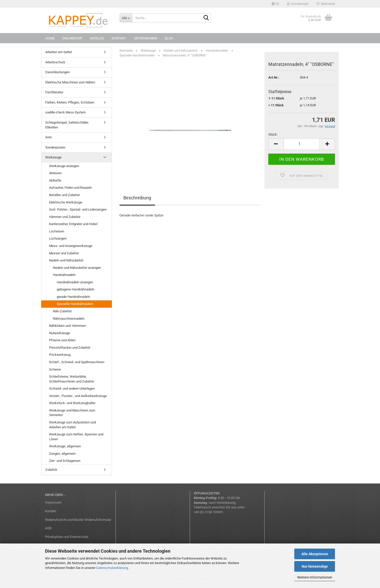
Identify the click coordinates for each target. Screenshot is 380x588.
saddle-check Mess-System (65, 112)
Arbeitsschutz (55, 62)
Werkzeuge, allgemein (65, 446)
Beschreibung (137, 198)
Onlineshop (72, 38)
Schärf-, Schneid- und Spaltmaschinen (77, 362)
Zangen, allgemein (62, 454)
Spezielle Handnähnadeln (75, 304)
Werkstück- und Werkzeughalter (72, 403)
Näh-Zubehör (62, 311)
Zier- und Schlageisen (65, 461)
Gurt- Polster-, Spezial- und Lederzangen (78, 209)
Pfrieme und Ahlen (62, 340)
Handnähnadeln (64, 275)
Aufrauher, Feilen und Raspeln (70, 188)
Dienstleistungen (57, 72)
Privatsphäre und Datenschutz (67, 537)
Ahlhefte (55, 180)
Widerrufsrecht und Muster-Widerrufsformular (78, 520)
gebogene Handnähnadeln (76, 289)
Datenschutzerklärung (112, 568)
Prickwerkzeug (60, 355)
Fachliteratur (54, 92)
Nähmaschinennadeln (69, 319)
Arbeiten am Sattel (59, 52)
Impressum (53, 502)
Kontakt (119, 38)
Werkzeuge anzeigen (64, 166)
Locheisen (57, 231)
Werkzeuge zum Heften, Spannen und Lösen (76, 437)
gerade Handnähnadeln (73, 297)
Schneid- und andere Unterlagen (72, 388)
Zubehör (51, 470)
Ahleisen (55, 173)
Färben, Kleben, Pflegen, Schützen (70, 102)
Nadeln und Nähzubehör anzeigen (77, 268)
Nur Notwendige (315, 566)
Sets (49, 137)
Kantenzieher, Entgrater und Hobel (73, 224)
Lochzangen (58, 238)
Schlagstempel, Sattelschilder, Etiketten (67, 125)
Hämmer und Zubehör (65, 217)
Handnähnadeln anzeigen (75, 282)
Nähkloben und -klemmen (68, 326)
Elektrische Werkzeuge (66, 202)
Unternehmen (145, 38)
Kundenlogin (298, 4)
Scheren (55, 369)
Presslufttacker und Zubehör (70, 348)
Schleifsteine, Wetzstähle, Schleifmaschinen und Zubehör (72, 379)
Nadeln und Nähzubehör (66, 260)
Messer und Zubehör (64, 253)
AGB (48, 528)
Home (50, 38)
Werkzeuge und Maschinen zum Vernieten (72, 413)
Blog (169, 38)
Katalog (97, 38)
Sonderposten (55, 147)
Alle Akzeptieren (315, 554)
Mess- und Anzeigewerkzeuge (71, 246)
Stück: (273, 134)
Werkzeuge (53, 157)
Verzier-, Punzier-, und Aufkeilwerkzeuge (78, 396)
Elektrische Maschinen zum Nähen (70, 82)
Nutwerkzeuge (60, 333)
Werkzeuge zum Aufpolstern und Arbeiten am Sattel (72, 425)
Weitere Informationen (315, 577)
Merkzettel (326, 4)
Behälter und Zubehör (64, 195)
